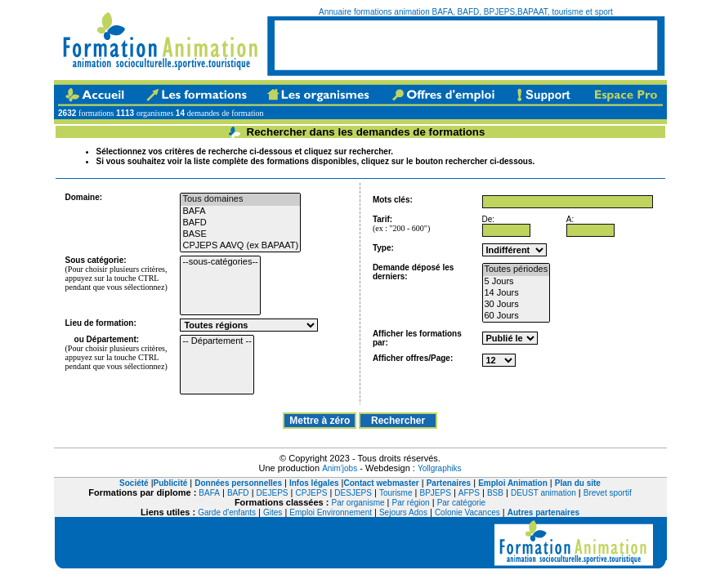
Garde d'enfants (227, 512)
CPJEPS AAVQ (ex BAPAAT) (240, 246)
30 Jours (517, 305)
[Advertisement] (466, 45)
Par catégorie (461, 503)
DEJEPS (273, 493)
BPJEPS (435, 493)
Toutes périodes (517, 269)
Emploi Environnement (331, 512)
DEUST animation (543, 493)
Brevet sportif (608, 493)
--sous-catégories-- (220, 262)
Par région (411, 503)
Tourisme (396, 493)
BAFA (240, 212)
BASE (240, 234)
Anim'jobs (340, 468)
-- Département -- (217, 341)
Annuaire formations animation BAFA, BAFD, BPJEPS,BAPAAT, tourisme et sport (466, 12)
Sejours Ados (403, 512)
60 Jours (517, 316)
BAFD (240, 223)
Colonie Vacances (467, 512)
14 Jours (517, 293)
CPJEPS (311, 493)
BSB (495, 493)
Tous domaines (240, 199)
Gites (273, 512)
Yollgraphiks (440, 468)
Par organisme (358, 503)
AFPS (469, 493)
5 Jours (517, 282)
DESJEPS (353, 493)
